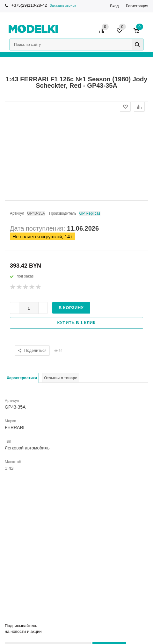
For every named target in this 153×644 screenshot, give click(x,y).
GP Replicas (90, 213)
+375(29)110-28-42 (29, 5)
